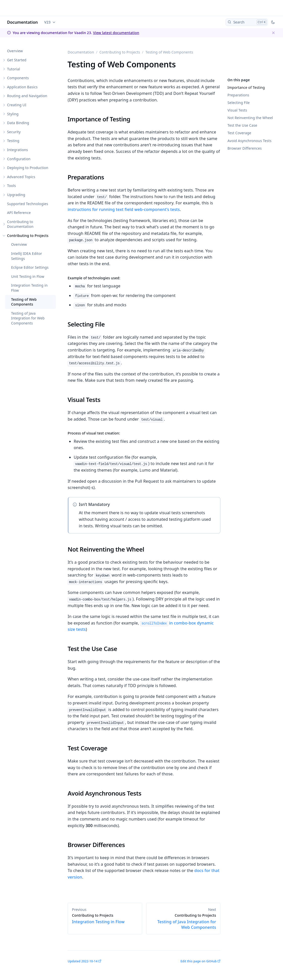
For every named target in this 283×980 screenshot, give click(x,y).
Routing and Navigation (27, 96)
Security (14, 132)
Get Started (17, 60)
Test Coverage (239, 133)
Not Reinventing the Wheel (250, 118)
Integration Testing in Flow (29, 288)
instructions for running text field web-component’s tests (124, 209)
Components (18, 78)
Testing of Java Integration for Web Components (28, 318)
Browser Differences (245, 148)
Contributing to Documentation (20, 224)
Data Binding (18, 123)
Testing (13, 141)
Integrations (18, 150)
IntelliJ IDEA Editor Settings (27, 256)
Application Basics (22, 87)
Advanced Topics (21, 177)
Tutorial (14, 69)
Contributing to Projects (28, 236)
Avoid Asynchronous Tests (249, 141)
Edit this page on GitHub (199, 961)
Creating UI (17, 105)
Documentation (22, 22)
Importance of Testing (246, 87)
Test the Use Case (242, 125)
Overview (15, 51)
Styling (13, 114)
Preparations (238, 95)
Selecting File (239, 103)
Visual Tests (237, 110)
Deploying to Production (28, 168)
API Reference (19, 213)
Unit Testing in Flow (28, 276)
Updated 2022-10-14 (83, 961)
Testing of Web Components (24, 302)
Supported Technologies (28, 204)
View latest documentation (116, 33)
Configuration (19, 159)
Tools (11, 186)
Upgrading (16, 195)
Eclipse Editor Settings (30, 267)
